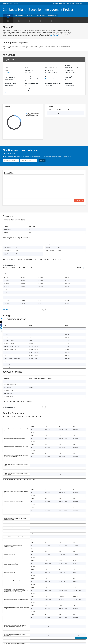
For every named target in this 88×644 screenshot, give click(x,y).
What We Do (5, 3)
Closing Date (69, 83)
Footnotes (5, 310)
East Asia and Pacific (50, 79)
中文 (81, 3)
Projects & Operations (14, 3)
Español (64, 3)
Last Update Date (50, 88)
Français (69, 3)
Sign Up (42, 161)
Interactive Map (79, 201)
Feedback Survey (81, 638)
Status (27, 65)
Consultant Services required (13, 88)
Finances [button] (30, 20)
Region (47, 77)
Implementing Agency (31, 77)
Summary (8, 16)
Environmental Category (31, 83)
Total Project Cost (10, 77)
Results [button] (52, 20)
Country (7, 70)
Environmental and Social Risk (53, 83)
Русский (77, 3)
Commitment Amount (11, 83)
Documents (30, 16)
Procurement (19, 16)
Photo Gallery (52, 16)
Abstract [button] (8, 20)
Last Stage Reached (30, 88)
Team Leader (49, 65)
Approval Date (49, 70)
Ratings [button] (41, 20)
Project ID (7, 65)
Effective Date (69, 70)
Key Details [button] (19, 20)
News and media (41, 16)
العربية (73, 3)
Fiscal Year (68, 77)
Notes (7, 93)
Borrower (68, 65)
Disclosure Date (29, 70)
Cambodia (7, 72)
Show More (54, 36)
